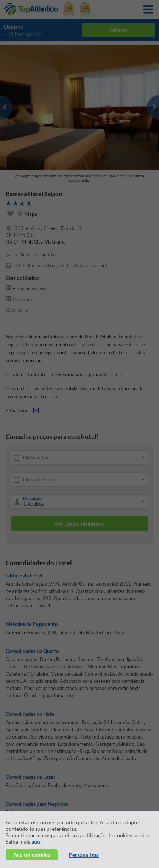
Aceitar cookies (32, 855)
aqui (37, 842)
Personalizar (84, 855)
